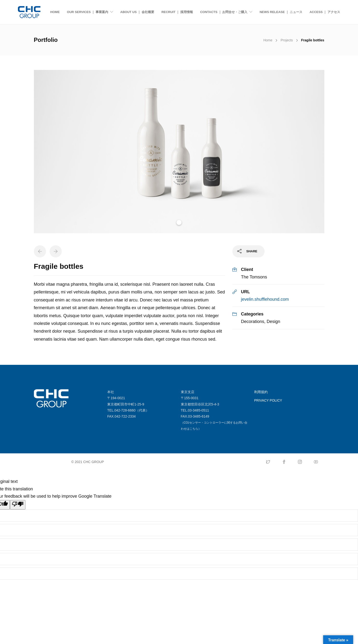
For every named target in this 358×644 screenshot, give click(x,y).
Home (268, 40)
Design (274, 322)
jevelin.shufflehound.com (265, 299)
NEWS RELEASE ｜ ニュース (281, 12)
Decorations (253, 322)
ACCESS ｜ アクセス (325, 12)
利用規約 (261, 392)
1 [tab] (179, 222)
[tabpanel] (179, 152)
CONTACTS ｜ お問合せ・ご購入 (224, 12)
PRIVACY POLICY (268, 400)
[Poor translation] (18, 505)
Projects (287, 40)
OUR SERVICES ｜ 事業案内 (88, 12)
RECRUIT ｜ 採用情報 (177, 12)
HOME (55, 12)
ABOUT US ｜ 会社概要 (137, 12)
